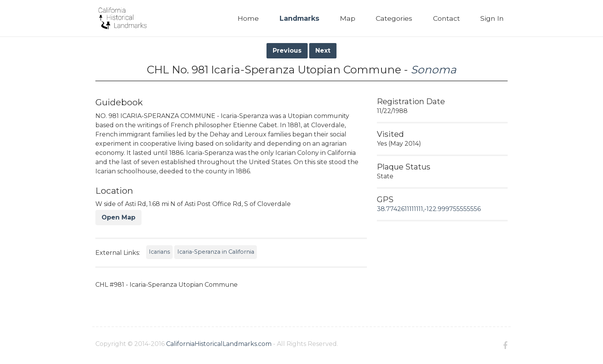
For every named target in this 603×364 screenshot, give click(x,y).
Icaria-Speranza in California (216, 252)
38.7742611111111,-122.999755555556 (429, 209)
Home (248, 18)
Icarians (159, 252)
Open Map (118, 217)
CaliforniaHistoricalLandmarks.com (219, 344)
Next (323, 51)
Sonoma (434, 70)
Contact (446, 18)
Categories (394, 18)
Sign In (492, 18)
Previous (287, 51)
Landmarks (299, 18)
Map (348, 18)
